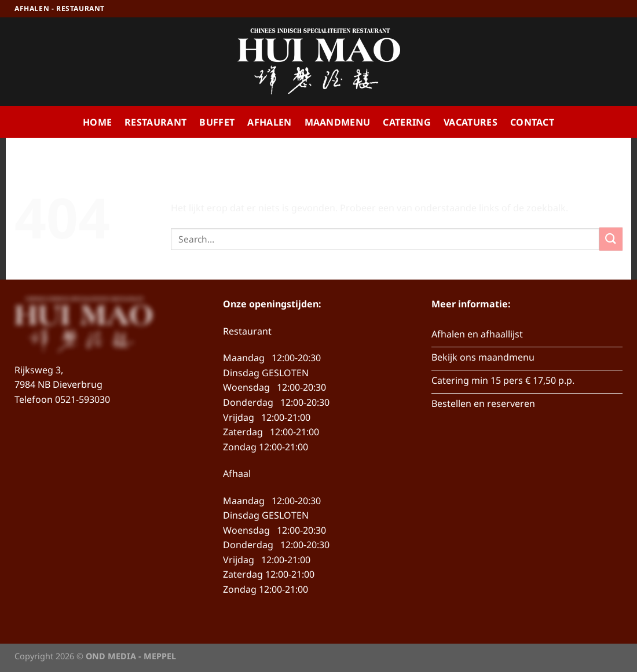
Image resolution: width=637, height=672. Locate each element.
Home (97, 122)
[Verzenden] (611, 239)
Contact (532, 122)
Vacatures (471, 122)
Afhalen (269, 122)
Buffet (217, 122)
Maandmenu (338, 122)
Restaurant (155, 122)
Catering (407, 122)
